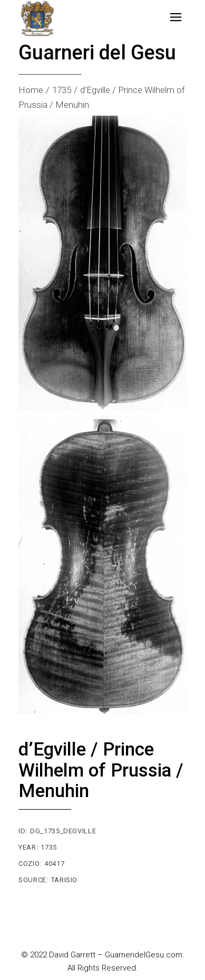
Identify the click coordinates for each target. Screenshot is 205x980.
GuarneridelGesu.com (144, 955)
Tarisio (65, 880)
